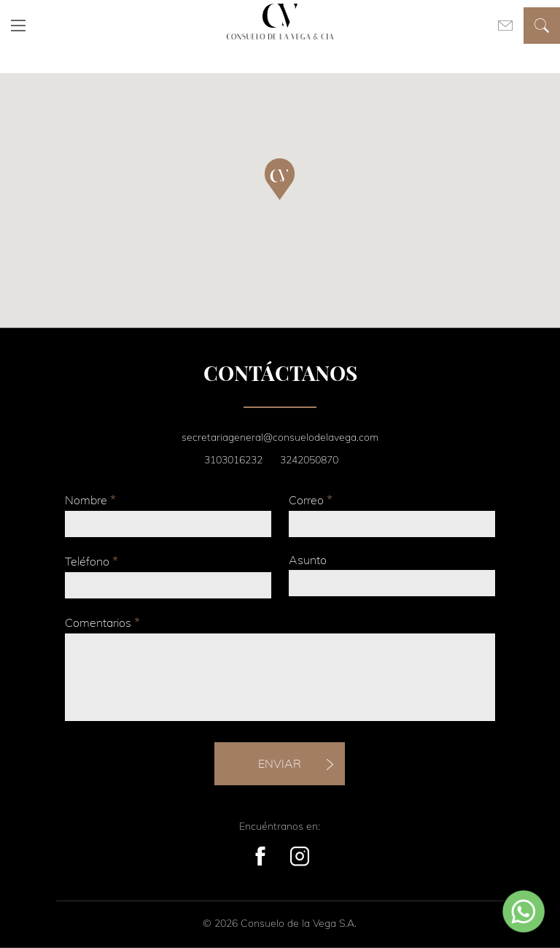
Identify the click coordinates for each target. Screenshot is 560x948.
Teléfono (92, 561)
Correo (311, 500)
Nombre (90, 500)
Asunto (308, 560)
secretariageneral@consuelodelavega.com (280, 437)
